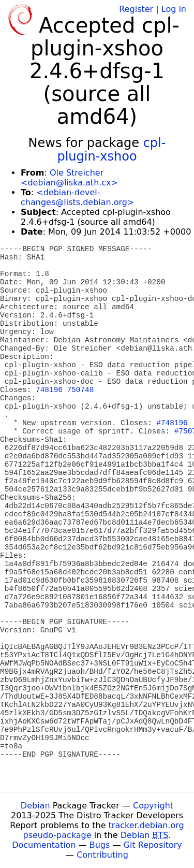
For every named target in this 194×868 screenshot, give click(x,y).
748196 (49, 390)
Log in (174, 9)
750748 (81, 390)
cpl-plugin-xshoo (111, 150)
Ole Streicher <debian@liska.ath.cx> (69, 178)
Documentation (44, 845)
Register (136, 9)
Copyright (153, 806)
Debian (35, 806)
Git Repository (153, 845)
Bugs (100, 845)
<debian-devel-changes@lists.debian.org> (77, 197)
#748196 (172, 423)
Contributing (102, 855)
